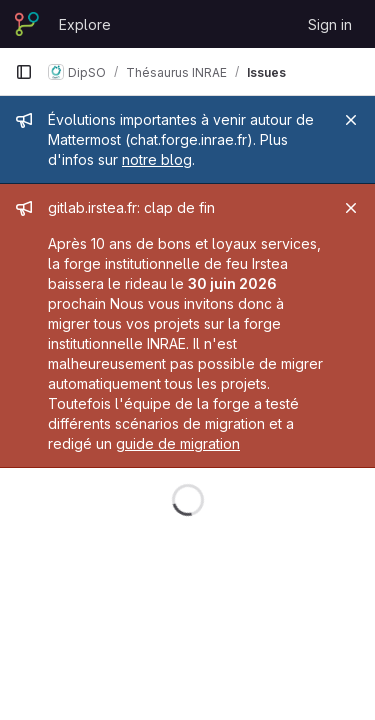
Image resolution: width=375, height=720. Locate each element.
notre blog (157, 159)
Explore (85, 24)
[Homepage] (27, 24)
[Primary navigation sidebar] (24, 72)
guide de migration (178, 443)
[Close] (351, 120)
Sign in (330, 24)
